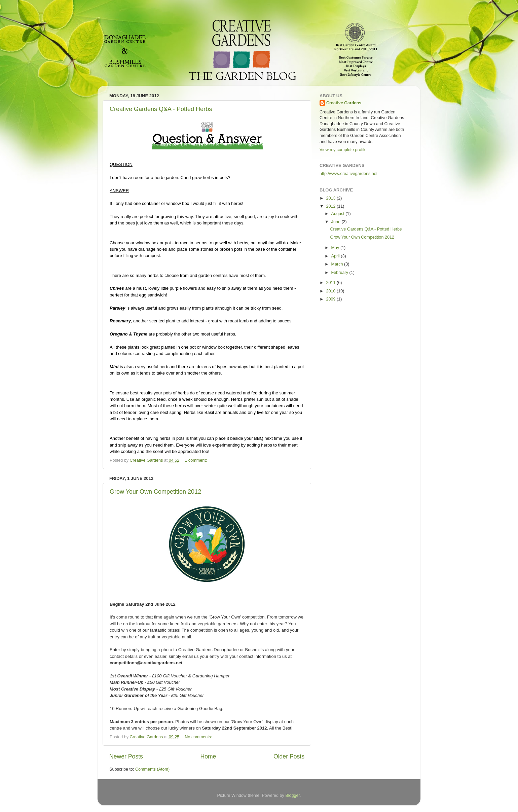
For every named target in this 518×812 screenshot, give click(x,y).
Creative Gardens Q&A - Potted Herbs (161, 109)
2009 (331, 299)
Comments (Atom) (152, 769)
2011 (331, 283)
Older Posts (289, 756)
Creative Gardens (344, 103)
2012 (331, 206)
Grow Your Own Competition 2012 (155, 492)
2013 (331, 198)
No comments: (199, 737)
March (338, 264)
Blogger (292, 796)
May (336, 248)
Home (208, 756)
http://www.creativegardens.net (348, 174)
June (337, 222)
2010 (331, 291)
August (339, 214)
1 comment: (196, 460)
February (340, 273)
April (336, 256)
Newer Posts (126, 756)
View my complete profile (343, 150)
